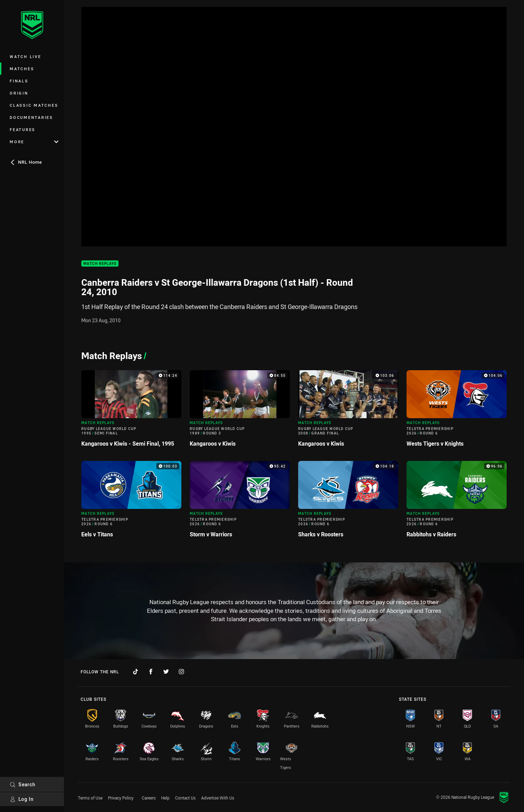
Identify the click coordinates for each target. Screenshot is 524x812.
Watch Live (26, 56)
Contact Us (185, 798)
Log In (22, 799)
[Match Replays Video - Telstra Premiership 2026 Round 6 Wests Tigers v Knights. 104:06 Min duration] (457, 411)
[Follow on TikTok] (136, 672)
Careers (149, 798)
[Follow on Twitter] (166, 672)
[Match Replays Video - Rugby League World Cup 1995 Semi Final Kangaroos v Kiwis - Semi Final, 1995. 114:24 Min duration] (131, 411)
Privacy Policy (121, 798)
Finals (19, 81)
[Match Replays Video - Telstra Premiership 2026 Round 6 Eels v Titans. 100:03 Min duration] (131, 502)
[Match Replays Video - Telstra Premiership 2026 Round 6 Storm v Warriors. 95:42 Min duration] (240, 502)
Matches (22, 69)
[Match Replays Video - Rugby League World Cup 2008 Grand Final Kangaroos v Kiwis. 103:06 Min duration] (348, 411)
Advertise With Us (218, 798)
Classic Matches (34, 105)
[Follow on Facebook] (151, 672)
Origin (19, 93)
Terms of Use (90, 798)
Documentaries (31, 117)
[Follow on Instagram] (181, 672)
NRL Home (26, 162)
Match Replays (100, 264)
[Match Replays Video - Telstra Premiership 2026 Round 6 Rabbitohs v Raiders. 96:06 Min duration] (457, 502)
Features (23, 129)
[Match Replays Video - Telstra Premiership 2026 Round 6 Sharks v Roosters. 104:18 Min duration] (348, 502)
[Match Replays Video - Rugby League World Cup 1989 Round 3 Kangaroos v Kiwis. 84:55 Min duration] (240, 411)
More (34, 142)
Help (165, 798)
